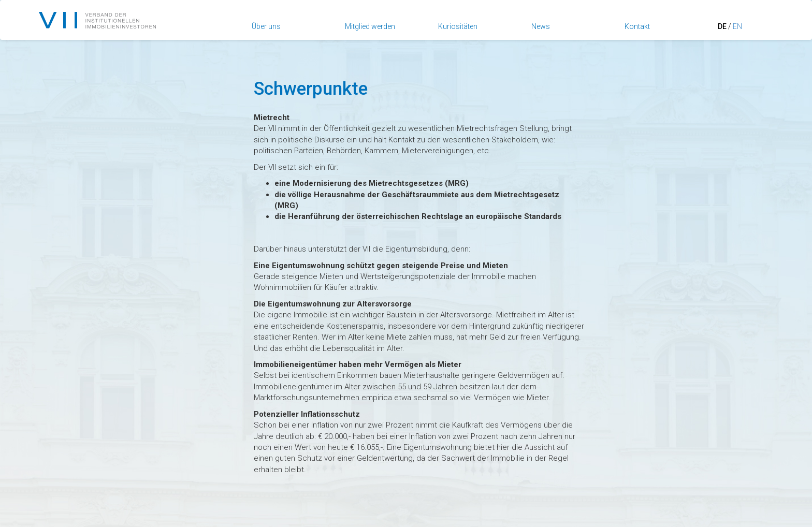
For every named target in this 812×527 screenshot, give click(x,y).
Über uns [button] (266, 26)
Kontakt (637, 26)
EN (737, 26)
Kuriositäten (458, 26)
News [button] (541, 26)
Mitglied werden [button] (370, 26)
